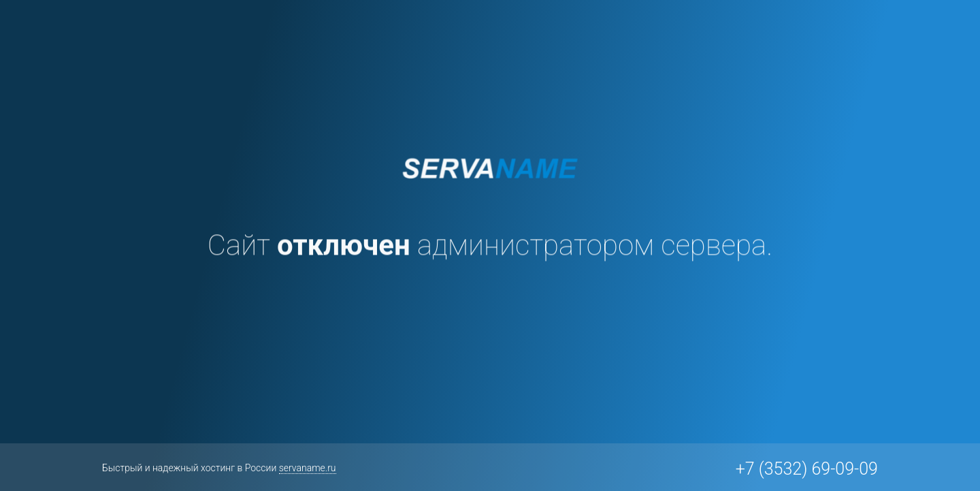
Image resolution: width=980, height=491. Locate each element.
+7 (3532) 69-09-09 (807, 469)
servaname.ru (308, 468)
